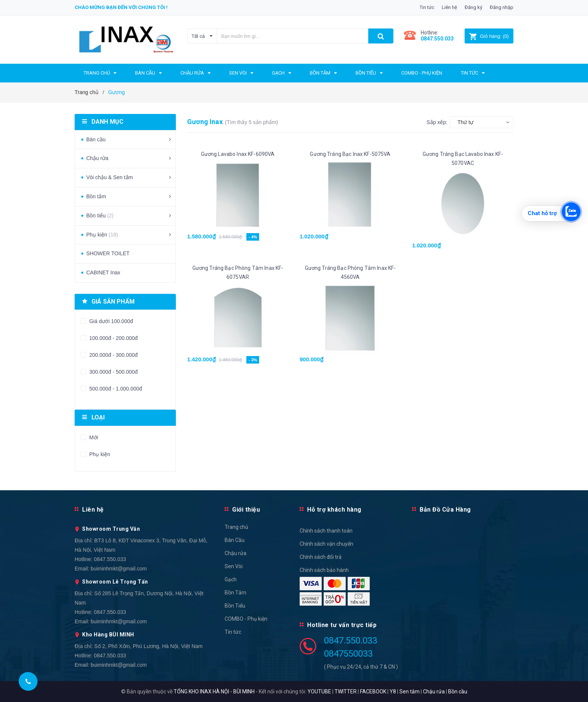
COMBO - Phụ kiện (246, 619)
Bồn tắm (96, 196)
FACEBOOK (373, 692)
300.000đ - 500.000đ (113, 372)
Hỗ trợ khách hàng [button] (334, 510)
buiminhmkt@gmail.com (119, 569)
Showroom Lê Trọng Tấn (115, 582)
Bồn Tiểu (235, 606)
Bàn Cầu (235, 540)
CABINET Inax (103, 272)
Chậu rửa (97, 158)
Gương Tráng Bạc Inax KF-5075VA (350, 154)
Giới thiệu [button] (246, 510)
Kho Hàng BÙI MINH (108, 635)
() (489, 36)
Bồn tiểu (100, 216)
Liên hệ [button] (93, 510)
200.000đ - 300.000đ (113, 355)
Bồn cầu (458, 692)
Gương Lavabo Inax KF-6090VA (238, 154)
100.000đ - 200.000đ (113, 338)
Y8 (393, 692)
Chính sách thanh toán (326, 531)
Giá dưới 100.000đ (110, 321)
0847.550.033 (110, 559)
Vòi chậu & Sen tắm (109, 177)
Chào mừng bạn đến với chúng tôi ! (121, 7)
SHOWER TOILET (108, 253)
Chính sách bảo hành (324, 570)
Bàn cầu (96, 139)
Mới (93, 437)
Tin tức (427, 7)
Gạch (231, 579)
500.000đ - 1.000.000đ (115, 389)
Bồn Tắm (235, 593)
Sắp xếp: (437, 122)
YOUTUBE (319, 692)
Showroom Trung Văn (111, 529)
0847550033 (348, 654)
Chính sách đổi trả (321, 557)
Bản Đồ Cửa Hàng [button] (445, 510)
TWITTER (346, 692)
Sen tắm (409, 692)
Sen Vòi (234, 566)
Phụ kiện (102, 235)
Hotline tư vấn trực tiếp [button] (342, 625)
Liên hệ (449, 7)
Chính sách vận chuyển (326, 544)
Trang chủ (236, 527)
